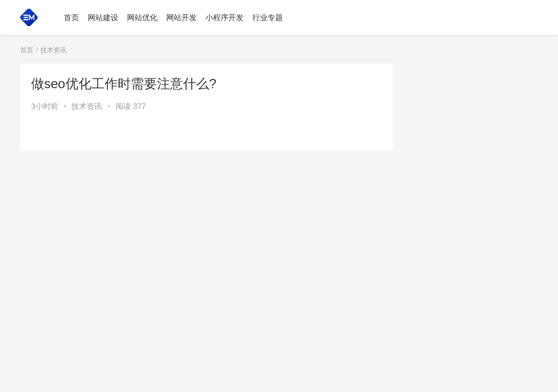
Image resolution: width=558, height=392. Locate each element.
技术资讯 (87, 106)
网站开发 (181, 17)
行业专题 (268, 17)
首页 (71, 17)
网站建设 (103, 17)
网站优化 (142, 17)
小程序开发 (225, 17)
